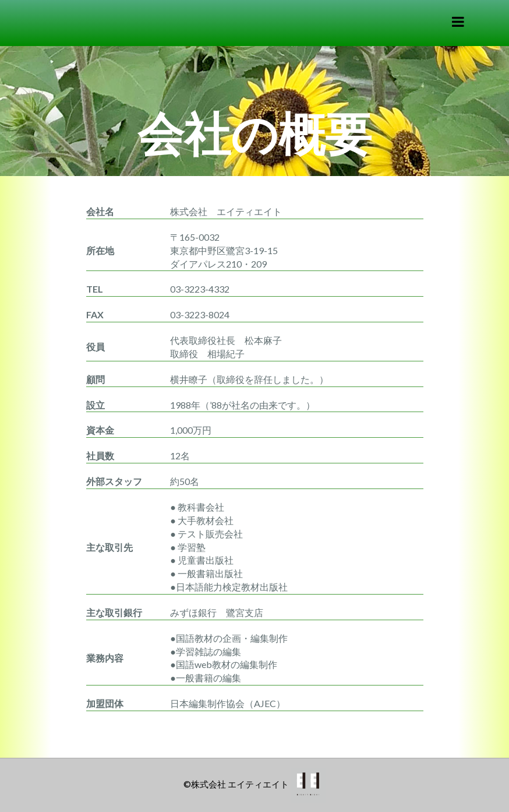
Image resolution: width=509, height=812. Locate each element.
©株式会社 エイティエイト (236, 784)
